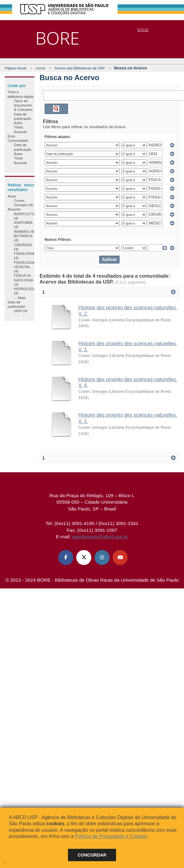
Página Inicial (16, 68)
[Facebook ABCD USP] (66, 558)
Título (18, 127)
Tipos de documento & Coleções (23, 105)
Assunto (20, 132)
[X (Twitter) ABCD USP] (84, 558)
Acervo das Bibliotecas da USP (80, 68)
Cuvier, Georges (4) (24, 203)
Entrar (143, 29)
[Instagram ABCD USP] (102, 558)
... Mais (20, 298)
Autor (18, 123)
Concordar (92, 855)
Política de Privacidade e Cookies (111, 836)
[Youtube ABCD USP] (120, 558)
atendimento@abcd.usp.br (100, 537)
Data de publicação (23, 116)
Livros (40, 68)
